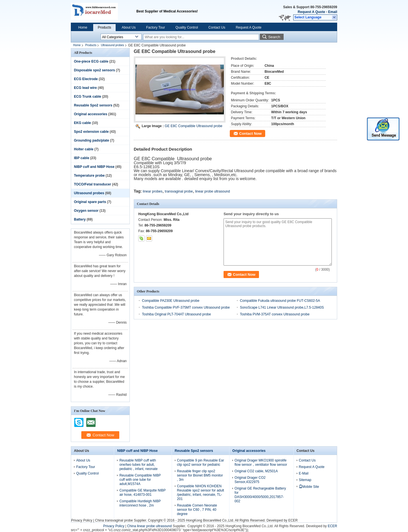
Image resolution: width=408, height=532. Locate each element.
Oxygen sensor (86, 211)
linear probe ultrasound (213, 191)
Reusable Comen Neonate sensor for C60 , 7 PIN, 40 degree (197, 510)
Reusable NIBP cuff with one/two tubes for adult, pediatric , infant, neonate (138, 465)
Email (333, 12)
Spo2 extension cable (91, 132)
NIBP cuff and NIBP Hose (94, 167)
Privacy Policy (82, 520)
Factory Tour (156, 27)
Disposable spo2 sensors (94, 70)
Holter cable (84, 149)
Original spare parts (90, 202)
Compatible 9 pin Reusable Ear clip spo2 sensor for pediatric (201, 462)
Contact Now (250, 133)
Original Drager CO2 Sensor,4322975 (250, 480)
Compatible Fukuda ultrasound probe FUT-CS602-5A (280, 301)
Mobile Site (309, 487)
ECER (293, 520)
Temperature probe (89, 176)
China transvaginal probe (114, 520)
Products (104, 27)
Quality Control (187, 27)
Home (83, 27)
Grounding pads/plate (92, 140)
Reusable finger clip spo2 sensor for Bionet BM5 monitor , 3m (200, 475)
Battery (80, 219)
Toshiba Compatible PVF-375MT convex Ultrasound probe (186, 307)
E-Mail (304, 473)
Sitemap (305, 480)
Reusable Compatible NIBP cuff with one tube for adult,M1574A (140, 480)
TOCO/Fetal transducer (93, 184)
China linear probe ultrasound (149, 526)
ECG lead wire (85, 88)
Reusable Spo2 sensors (93, 105)
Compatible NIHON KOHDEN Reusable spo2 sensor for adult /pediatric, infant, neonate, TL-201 (201, 493)
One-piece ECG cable (91, 61)
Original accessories (91, 114)
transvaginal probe (179, 191)
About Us (128, 27)
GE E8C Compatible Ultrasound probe (193, 126)
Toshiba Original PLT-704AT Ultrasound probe (176, 314)
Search (274, 37)
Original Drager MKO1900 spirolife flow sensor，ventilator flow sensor (261, 462)
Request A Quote (311, 12)
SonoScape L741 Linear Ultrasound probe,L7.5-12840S (282, 307)
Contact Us (217, 27)
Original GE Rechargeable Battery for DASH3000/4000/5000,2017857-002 (260, 495)
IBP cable (82, 158)
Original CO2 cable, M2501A (256, 471)
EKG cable (82, 123)
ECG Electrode (86, 79)
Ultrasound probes (112, 45)
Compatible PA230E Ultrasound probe (171, 301)
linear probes (153, 191)
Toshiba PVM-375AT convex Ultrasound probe (275, 314)
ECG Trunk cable (88, 97)
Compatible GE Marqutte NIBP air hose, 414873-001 (142, 493)
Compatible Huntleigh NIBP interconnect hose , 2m (140, 503)
